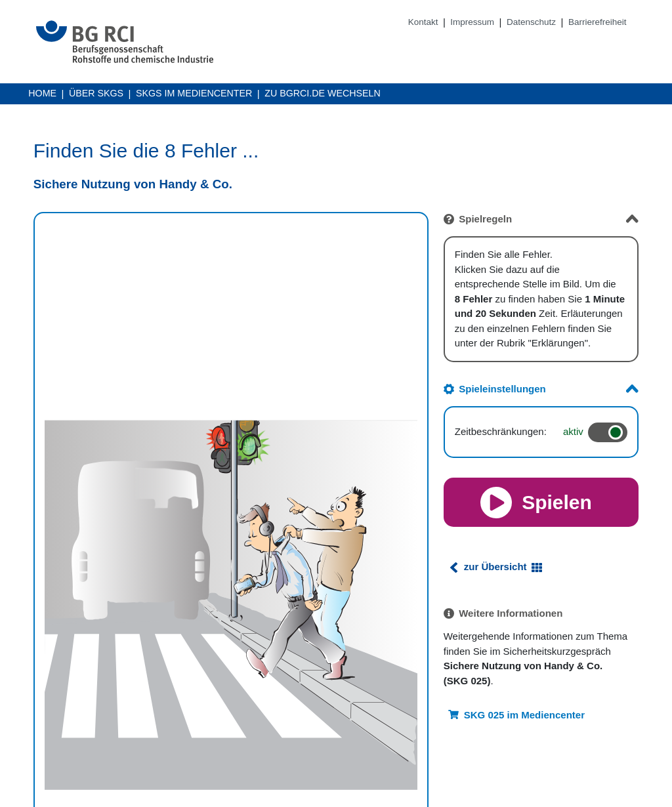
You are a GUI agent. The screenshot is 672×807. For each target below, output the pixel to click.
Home (42, 93)
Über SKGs (96, 93)
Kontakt (423, 22)
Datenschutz (531, 22)
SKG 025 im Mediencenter (524, 715)
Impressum (472, 22)
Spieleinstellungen (502, 389)
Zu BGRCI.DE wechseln (323, 94)
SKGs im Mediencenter (194, 94)
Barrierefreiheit (598, 22)
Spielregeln (485, 219)
